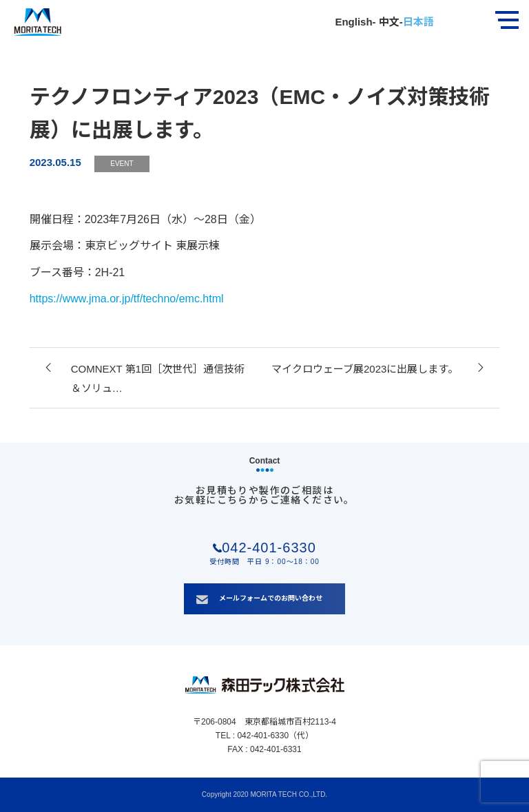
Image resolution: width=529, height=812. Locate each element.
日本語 (418, 22)
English (353, 22)
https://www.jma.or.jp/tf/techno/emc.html (127, 299)
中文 (388, 22)
